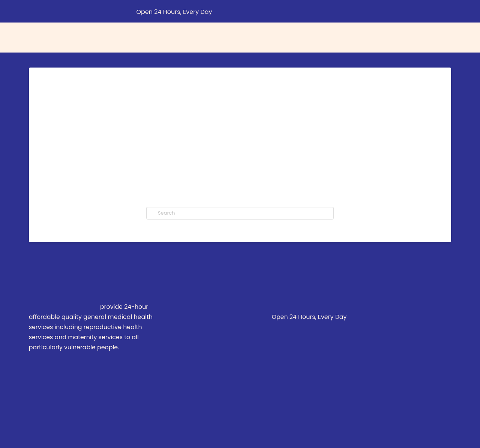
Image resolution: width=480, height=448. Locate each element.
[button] (449, 11)
